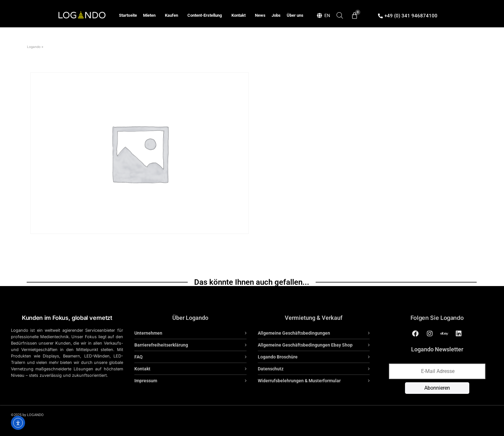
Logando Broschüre (278, 357)
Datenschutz (271, 369)
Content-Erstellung (206, 15)
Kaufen (173, 15)
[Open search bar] (340, 15)
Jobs (276, 15)
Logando (34, 47)
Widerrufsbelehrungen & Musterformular (299, 381)
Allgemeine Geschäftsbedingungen (294, 333)
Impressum (146, 381)
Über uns (295, 15)
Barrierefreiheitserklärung (161, 345)
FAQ (139, 357)
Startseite (128, 15)
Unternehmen (148, 333)
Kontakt (240, 15)
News (260, 15)
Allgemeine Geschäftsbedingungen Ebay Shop (305, 345)
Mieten (151, 15)
